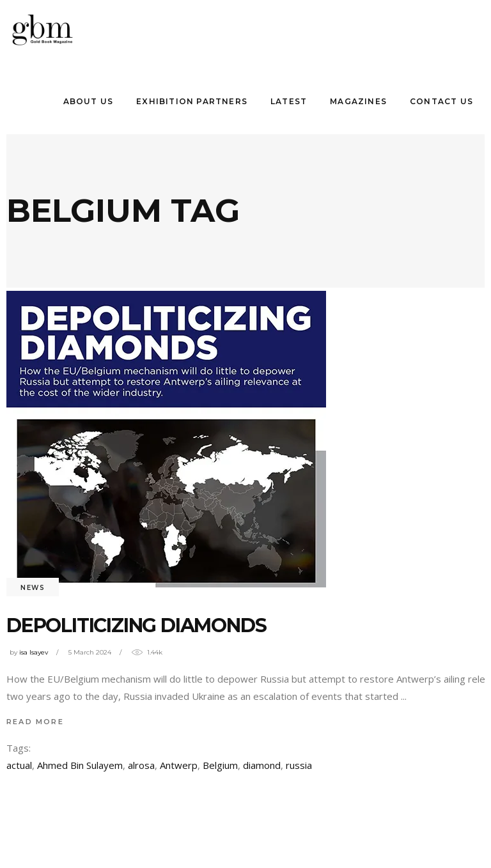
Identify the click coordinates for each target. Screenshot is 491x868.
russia (299, 765)
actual (19, 765)
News (33, 588)
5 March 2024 (90, 652)
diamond (262, 765)
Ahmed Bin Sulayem (80, 765)
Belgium (220, 765)
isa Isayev (34, 652)
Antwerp (179, 765)
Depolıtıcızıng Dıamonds (136, 625)
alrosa (141, 765)
